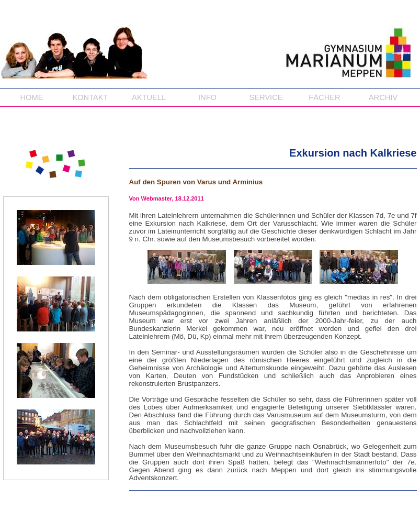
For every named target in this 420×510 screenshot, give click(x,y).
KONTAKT (90, 97)
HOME (32, 97)
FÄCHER (324, 97)
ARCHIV (383, 97)
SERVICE (266, 97)
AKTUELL (149, 97)
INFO (207, 97)
